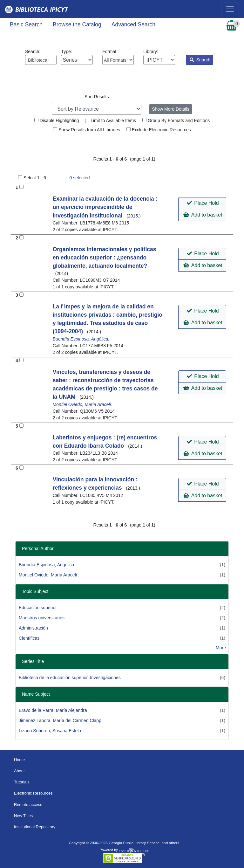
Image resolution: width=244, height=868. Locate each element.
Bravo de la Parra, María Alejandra (53, 710)
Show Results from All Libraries (87, 130)
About (19, 771)
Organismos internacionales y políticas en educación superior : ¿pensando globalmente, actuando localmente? (105, 258)
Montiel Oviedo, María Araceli (48, 575)
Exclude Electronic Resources (159, 130)
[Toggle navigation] (230, 9)
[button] (202, 203)
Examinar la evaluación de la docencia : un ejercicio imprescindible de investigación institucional (105, 207)
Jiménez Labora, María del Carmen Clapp (60, 720)
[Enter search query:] (41, 60)
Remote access (28, 805)
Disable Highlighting (57, 121)
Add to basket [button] (203, 215)
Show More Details (171, 109)
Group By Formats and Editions (176, 121)
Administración (33, 628)
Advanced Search (133, 24)
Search (200, 60)
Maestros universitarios (42, 618)
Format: (118, 57)
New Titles (23, 816)
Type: (77, 57)
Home (19, 760)
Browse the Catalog (77, 24)
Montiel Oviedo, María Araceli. (82, 404)
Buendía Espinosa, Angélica (46, 565)
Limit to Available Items (111, 121)
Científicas (29, 638)
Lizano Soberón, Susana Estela (50, 731)
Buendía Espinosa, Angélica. (81, 339)
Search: (41, 57)
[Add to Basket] (21, 187)
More (221, 648)
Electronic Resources (33, 793)
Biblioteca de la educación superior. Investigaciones (70, 678)
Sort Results (97, 97)
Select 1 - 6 (35, 178)
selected (80, 178)
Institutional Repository (35, 827)
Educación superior (38, 608)
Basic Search (26, 24)
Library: (159, 57)
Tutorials (22, 782)
